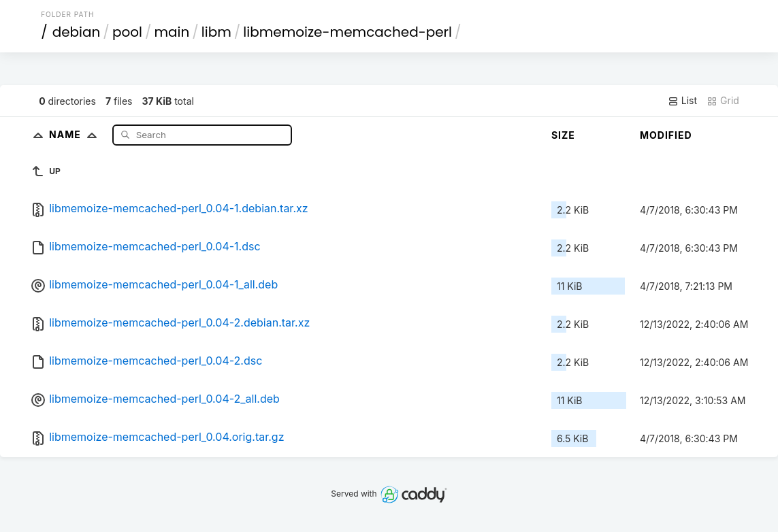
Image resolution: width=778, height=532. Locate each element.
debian (77, 32)
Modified (666, 135)
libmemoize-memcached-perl (347, 32)
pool (127, 32)
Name (76, 134)
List (682, 101)
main (172, 32)
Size (563, 135)
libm (216, 32)
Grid (723, 101)
